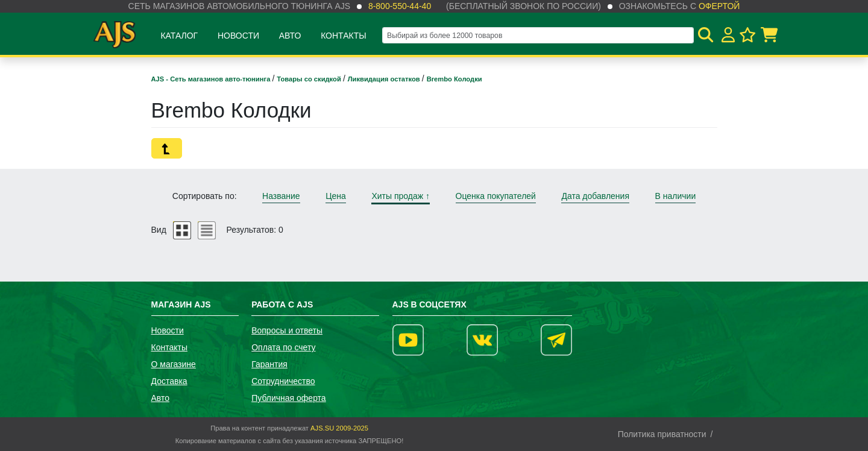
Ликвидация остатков (385, 79)
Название (281, 196)
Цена (336, 196)
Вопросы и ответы (287, 330)
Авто (290, 36)
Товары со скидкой (310, 79)
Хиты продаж (401, 196)
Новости (238, 36)
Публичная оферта (289, 398)
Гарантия (269, 364)
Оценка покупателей (496, 196)
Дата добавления (595, 196)
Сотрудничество (283, 381)
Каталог (179, 36)
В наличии (676, 196)
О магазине (174, 364)
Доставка (169, 381)
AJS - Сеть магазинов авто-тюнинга (212, 79)
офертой (719, 6)
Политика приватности (662, 434)
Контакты (344, 36)
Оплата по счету (283, 347)
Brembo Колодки (454, 79)
